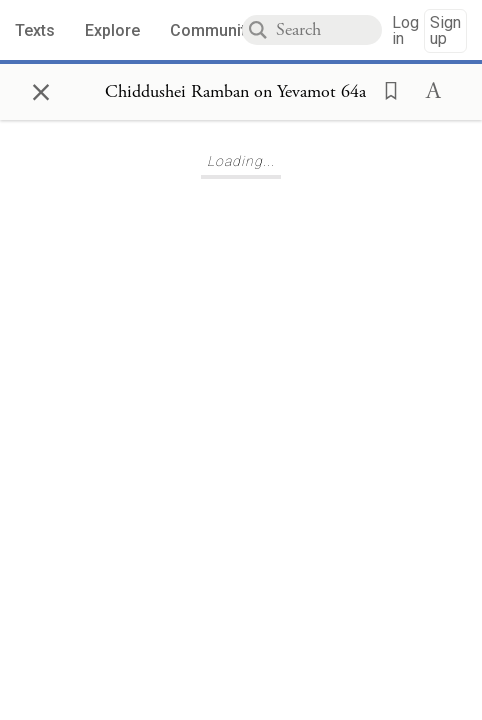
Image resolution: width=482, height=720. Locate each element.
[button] (385, 89)
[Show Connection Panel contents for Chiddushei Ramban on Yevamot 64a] (235, 92)
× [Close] (41, 89)
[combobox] (329, 30)
